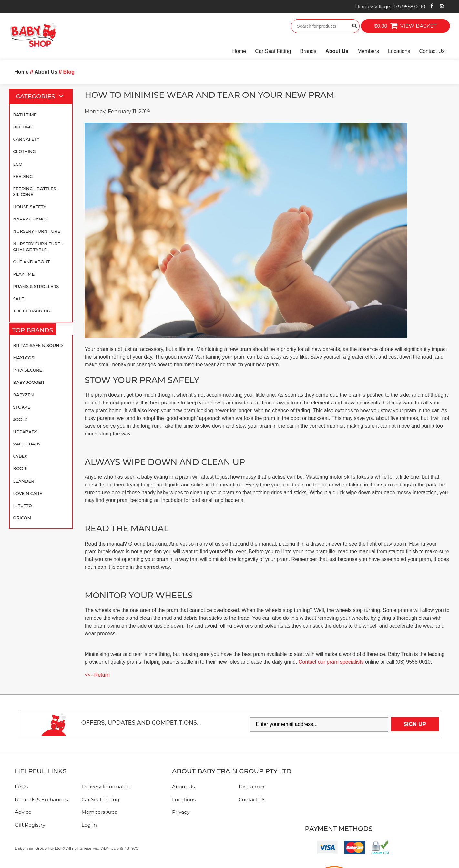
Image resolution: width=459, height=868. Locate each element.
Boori (20, 468)
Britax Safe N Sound (38, 345)
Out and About (31, 262)
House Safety (29, 207)
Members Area (100, 812)
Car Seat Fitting (273, 51)
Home (239, 51)
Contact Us (432, 51)
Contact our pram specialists (331, 662)
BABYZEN (23, 395)
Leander (23, 481)
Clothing (24, 151)
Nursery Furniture (36, 231)
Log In (89, 825)
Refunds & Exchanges (41, 799)
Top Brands (34, 330)
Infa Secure (27, 370)
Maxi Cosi (24, 358)
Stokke (22, 407)
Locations (399, 51)
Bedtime (23, 127)
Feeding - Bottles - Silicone (36, 191)
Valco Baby (27, 444)
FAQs (21, 786)
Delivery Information (107, 786)
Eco (17, 164)
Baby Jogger (28, 382)
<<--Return (97, 675)
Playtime (24, 274)
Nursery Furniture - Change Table (38, 247)
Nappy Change (31, 219)
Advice (23, 812)
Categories (43, 97)
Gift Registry (30, 825)
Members (368, 51)
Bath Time (25, 115)
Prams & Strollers (36, 286)
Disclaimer (252, 786)
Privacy (181, 812)
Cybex (20, 456)
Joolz (20, 419)
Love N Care (27, 493)
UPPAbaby (25, 432)
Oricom (22, 518)
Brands (308, 51)
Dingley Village (390, 7)
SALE (18, 299)
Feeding (23, 176)
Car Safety (26, 139)
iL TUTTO (22, 505)
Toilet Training (31, 311)
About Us (337, 51)
